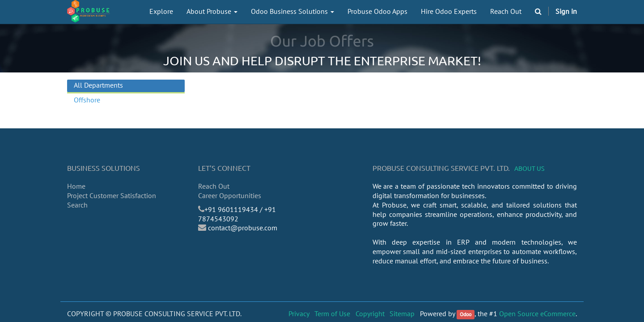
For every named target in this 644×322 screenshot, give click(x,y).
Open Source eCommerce (537, 314)
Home (76, 186)
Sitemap (402, 314)
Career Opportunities (230, 195)
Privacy (299, 314)
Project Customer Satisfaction (112, 195)
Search (77, 205)
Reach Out (214, 186)
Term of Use (332, 314)
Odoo (466, 314)
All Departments (98, 85)
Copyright (370, 314)
